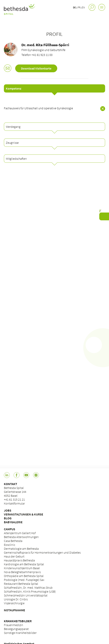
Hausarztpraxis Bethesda (19, 560)
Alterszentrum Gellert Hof (20, 533)
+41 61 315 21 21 (14, 499)
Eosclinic (10, 545)
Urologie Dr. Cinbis (16, 599)
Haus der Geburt (14, 556)
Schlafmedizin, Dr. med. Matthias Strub (28, 588)
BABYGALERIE (13, 522)
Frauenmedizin (14, 625)
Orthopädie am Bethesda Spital (24, 576)
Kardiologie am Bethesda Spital (24, 564)
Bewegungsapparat (16, 629)
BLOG (8, 518)
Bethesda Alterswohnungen (21, 537)
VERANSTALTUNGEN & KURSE (24, 514)
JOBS (8, 510)
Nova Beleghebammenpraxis (22, 572)
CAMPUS (10, 529)
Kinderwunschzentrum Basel (22, 568)
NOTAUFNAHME (15, 610)
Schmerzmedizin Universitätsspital (26, 595)
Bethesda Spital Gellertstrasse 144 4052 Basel (15, 492)
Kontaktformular (14, 503)
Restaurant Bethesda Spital (21, 584)
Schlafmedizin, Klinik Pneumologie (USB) (30, 591)
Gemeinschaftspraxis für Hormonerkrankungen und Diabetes (42, 552)
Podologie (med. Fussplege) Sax (24, 580)
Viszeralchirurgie (14, 603)
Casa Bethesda (13, 541)
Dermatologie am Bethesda (21, 549)
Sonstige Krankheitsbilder (20, 633)
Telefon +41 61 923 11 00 (37, 55)
